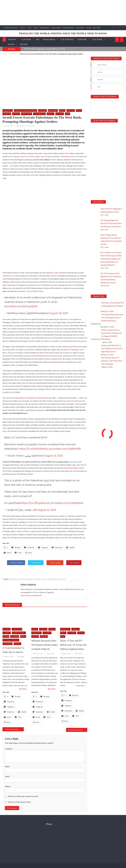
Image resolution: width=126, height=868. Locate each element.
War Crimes (60, 114)
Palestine (44, 579)
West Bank (62, 579)
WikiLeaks (44, 636)
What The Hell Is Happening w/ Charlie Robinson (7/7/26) (45, 49)
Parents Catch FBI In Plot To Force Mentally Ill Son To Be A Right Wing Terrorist (112, 349)
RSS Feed (24, 44)
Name (8, 767)
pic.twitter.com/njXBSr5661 (65, 449)
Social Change (8, 644)
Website (8, 786)
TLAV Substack (67, 40)
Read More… (24, 689)
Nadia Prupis (78, 653)
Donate (36, 28)
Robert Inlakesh (26, 114)
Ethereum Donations (69, 28)
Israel (35, 579)
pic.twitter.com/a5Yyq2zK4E (21, 306)
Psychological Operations (11, 640)
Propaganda (7, 114)
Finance (63, 633)
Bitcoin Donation (44, 28)
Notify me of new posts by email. (20, 802)
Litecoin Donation (56, 28)
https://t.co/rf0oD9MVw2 (34, 449)
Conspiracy (7, 633)
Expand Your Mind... (19, 633)
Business (35, 629)
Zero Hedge (21, 657)
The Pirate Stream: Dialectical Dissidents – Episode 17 (15, 729)
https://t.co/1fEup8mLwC (35, 503)
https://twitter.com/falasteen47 (31, 595)
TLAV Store (97, 40)
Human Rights (53, 110)
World (68, 114)
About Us (23, 28)
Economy (52, 629)
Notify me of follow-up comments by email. (23, 796)
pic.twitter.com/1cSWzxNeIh (67, 503)
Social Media (49, 40)
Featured (6, 636)
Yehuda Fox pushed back (17, 519)
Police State (71, 110)
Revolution (16, 114)
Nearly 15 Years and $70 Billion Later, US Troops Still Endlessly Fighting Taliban (73, 645)
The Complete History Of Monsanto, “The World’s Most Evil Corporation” (112, 361)
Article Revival (17, 629)
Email (8, 777)
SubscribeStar (80, 28)
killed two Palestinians (71, 350)
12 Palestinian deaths (67, 157)
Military (62, 110)
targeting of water (52, 273)
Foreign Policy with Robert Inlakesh (25, 110)
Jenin (39, 579)
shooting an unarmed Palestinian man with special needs (42, 356)
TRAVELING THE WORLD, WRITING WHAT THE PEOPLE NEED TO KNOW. (63, 34)
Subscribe (82, 40)
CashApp (88, 28)
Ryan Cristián (51, 653)
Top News (12, 40)
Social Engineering (39, 114)
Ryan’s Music (97, 28)
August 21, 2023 (54, 456)
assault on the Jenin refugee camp (32, 157)
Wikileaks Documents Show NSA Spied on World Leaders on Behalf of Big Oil (44, 645)
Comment (9, 749)
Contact (30, 28)
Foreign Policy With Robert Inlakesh (20, 579)
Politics (79, 110)
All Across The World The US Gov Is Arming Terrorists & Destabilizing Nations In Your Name (78, 730)
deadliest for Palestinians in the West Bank (33, 398)
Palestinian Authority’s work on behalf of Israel (27, 291)
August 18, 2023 (59, 313)
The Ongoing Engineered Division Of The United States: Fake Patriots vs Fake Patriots (111, 223)
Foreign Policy (8, 110)
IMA (38, 40)
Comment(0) (31, 126)
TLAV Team (26, 40)
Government (42, 110)
